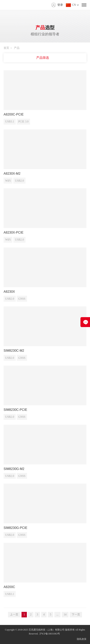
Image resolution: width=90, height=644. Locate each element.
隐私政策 (82, 639)
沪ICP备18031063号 (50, 634)
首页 (6, 48)
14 (65, 615)
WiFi (8, 181)
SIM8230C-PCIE (15, 410)
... (57, 615)
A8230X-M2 (12, 174)
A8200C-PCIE (14, 114)
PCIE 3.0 (23, 122)
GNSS (22, 299)
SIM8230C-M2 (14, 351)
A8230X (9, 292)
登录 (60, 5)
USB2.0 (19, 181)
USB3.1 (10, 122)
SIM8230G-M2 (14, 469)
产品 (17, 48)
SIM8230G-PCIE (15, 528)
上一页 (14, 615)
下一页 (76, 615)
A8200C (9, 587)
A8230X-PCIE (14, 232)
